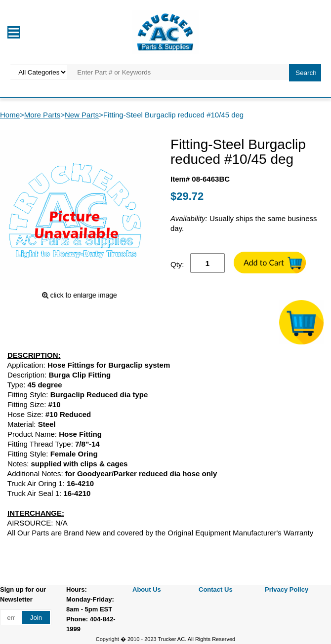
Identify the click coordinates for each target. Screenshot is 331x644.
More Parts (42, 115)
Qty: (177, 264)
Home (10, 115)
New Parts (82, 115)
